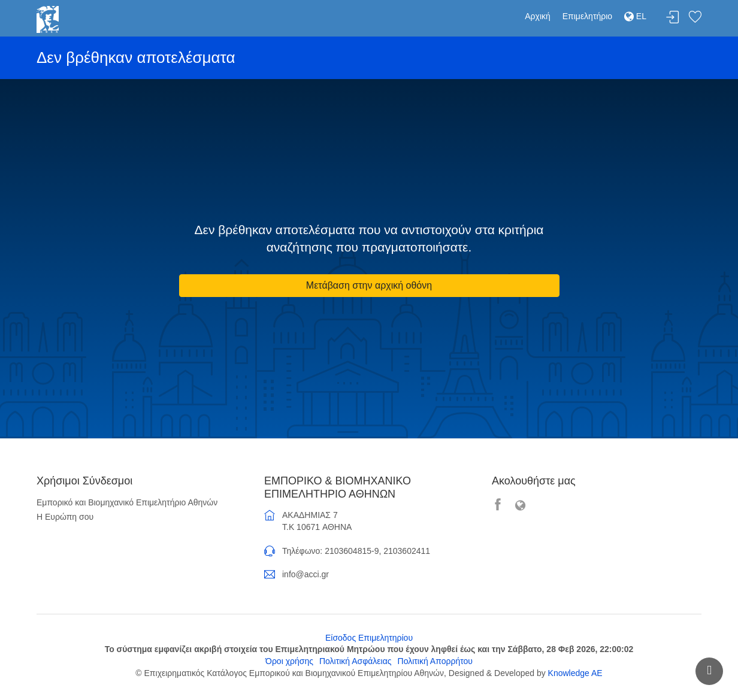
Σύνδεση (673, 18)
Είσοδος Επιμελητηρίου (369, 638)
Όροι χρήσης (289, 661)
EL (635, 16)
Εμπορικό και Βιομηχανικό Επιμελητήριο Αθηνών (127, 502)
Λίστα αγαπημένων (695, 18)
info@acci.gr (306, 574)
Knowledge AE (575, 673)
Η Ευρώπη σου (65, 517)
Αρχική (538, 16)
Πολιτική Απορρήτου (435, 661)
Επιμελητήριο (587, 16)
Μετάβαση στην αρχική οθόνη (369, 285)
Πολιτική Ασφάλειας (356, 661)
